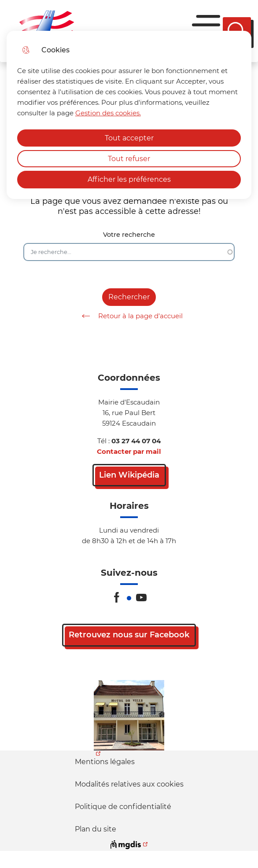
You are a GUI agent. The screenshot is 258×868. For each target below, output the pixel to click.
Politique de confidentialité (123, 807)
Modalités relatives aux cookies (129, 784)
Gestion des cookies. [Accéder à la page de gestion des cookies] (108, 113)
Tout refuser (129, 159)
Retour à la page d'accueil (129, 316)
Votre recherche (129, 235)
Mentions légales (105, 762)
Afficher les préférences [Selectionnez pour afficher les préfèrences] (129, 179)
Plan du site (96, 829)
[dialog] (129, 115)
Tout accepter (129, 138)
